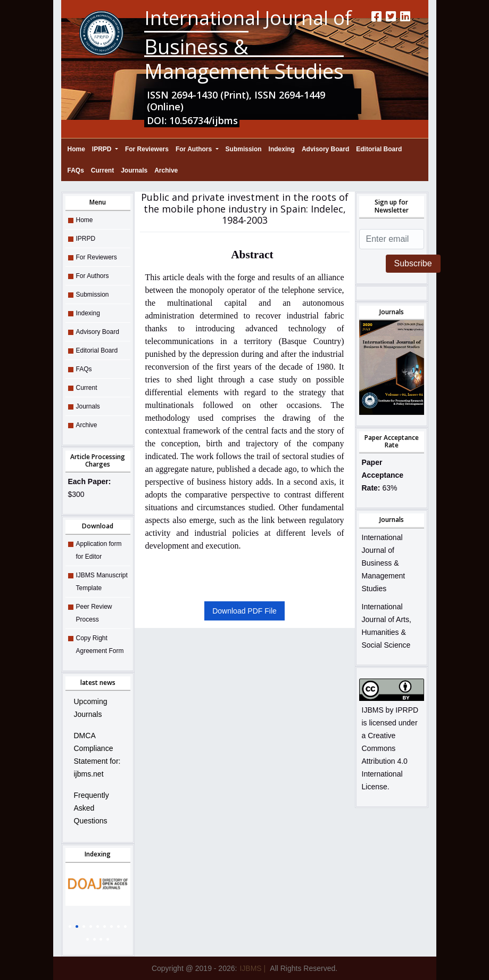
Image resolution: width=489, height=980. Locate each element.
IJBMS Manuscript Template (102, 582)
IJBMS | (252, 968)
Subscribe (413, 263)
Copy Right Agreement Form (100, 644)
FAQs (76, 170)
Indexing (282, 149)
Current (102, 170)
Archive (166, 170)
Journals (134, 170)
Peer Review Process (94, 613)
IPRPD (103, 149)
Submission (244, 149)
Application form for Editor (99, 550)
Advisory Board (325, 149)
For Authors (195, 149)
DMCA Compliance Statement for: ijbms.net (97, 755)
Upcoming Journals (91, 708)
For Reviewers (147, 149)
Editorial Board (379, 149)
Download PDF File (245, 611)
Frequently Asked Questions (92, 808)
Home (76, 148)
